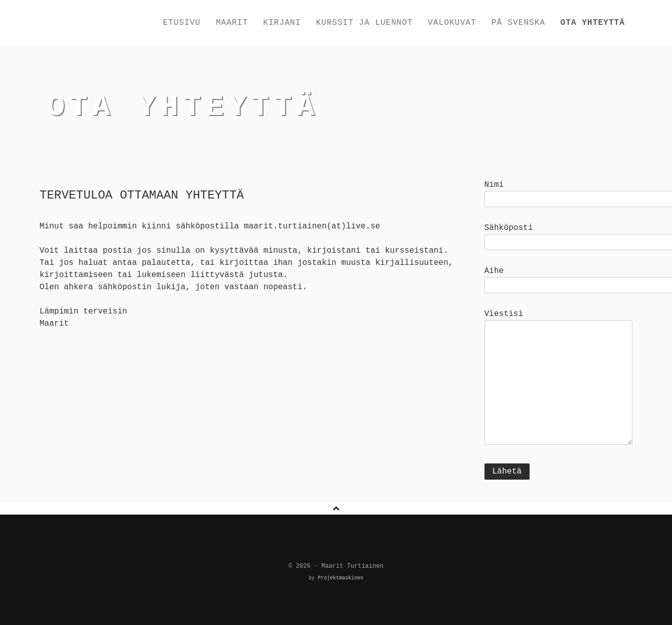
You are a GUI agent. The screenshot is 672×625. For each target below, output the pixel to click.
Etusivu (181, 23)
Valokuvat (452, 23)
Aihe (559, 278)
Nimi (559, 192)
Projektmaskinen (339, 578)
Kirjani (282, 23)
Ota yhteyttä (593, 23)
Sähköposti (559, 235)
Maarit (232, 23)
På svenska (518, 23)
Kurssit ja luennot (365, 23)
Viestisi (559, 378)
